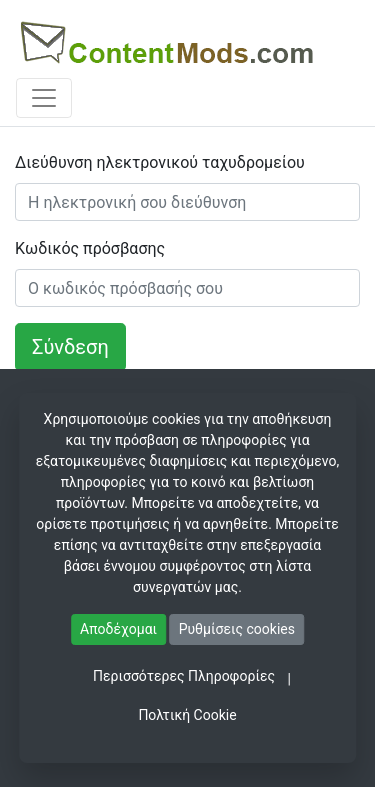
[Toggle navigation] (44, 98)
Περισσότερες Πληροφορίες (184, 676)
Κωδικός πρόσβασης (90, 248)
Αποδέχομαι (118, 629)
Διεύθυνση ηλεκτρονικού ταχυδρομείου (160, 162)
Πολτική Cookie (187, 715)
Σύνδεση (70, 347)
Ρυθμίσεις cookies (237, 629)
